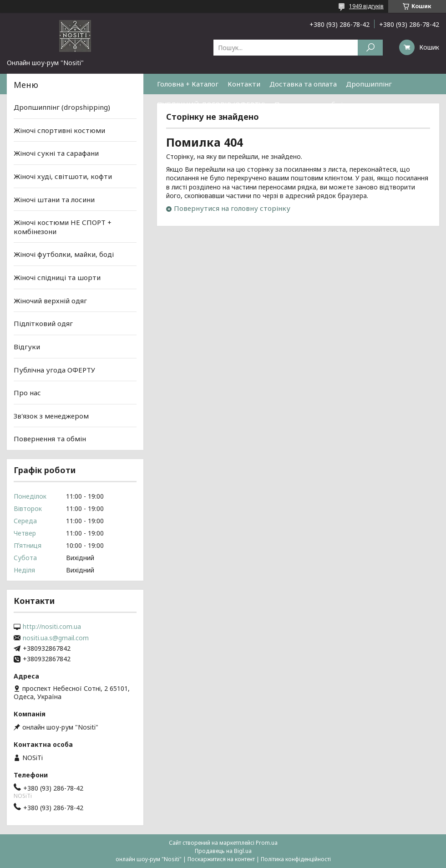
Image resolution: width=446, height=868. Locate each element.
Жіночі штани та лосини (54, 199)
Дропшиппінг (369, 84)
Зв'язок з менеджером (51, 416)
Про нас (27, 393)
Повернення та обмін (311, 104)
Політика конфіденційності (296, 859)
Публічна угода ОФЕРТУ (54, 369)
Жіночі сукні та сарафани (56, 153)
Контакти (244, 84)
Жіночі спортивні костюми (59, 130)
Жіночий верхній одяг (50, 301)
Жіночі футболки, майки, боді (64, 254)
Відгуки (27, 347)
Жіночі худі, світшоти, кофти (63, 176)
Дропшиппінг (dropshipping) (62, 107)
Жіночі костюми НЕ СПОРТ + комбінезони (63, 227)
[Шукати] (370, 48)
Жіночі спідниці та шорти (57, 277)
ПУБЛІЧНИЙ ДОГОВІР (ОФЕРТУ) (211, 104)
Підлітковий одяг (43, 323)
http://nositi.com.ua (52, 627)
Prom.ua (267, 843)
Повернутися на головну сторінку (232, 208)
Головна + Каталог (188, 84)
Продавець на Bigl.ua (223, 851)
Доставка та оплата (303, 84)
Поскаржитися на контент (221, 859)
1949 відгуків (366, 6)
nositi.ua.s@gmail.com (56, 638)
